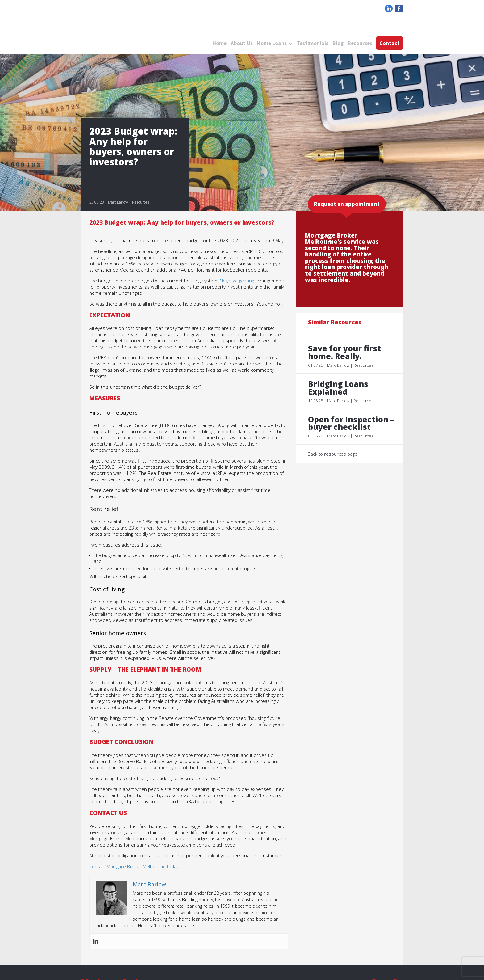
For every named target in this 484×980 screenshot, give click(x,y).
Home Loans (271, 43)
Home (218, 43)
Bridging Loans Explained (338, 388)
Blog (337, 43)
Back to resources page (333, 454)
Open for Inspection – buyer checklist (352, 423)
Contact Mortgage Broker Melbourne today (134, 866)
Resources (360, 43)
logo (134, 31)
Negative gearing (237, 281)
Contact (390, 43)
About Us (240, 43)
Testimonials (312, 43)
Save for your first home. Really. (345, 352)
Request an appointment (347, 204)
